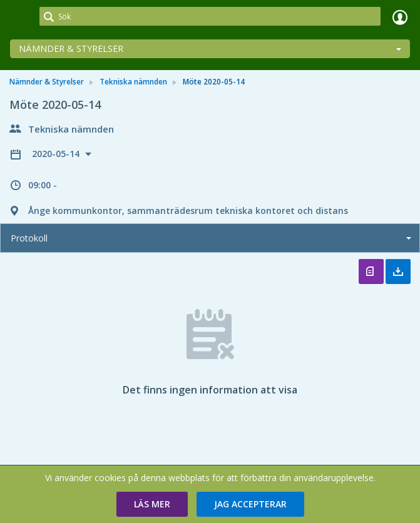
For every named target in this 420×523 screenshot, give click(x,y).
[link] (20, 17)
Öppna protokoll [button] (371, 272)
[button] (152, 504)
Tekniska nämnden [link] (133, 82)
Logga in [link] (400, 17)
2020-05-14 (57, 154)
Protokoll (29, 238)
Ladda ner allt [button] (398, 272)
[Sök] (210, 16)
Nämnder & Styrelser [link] (47, 82)
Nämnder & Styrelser (71, 48)
